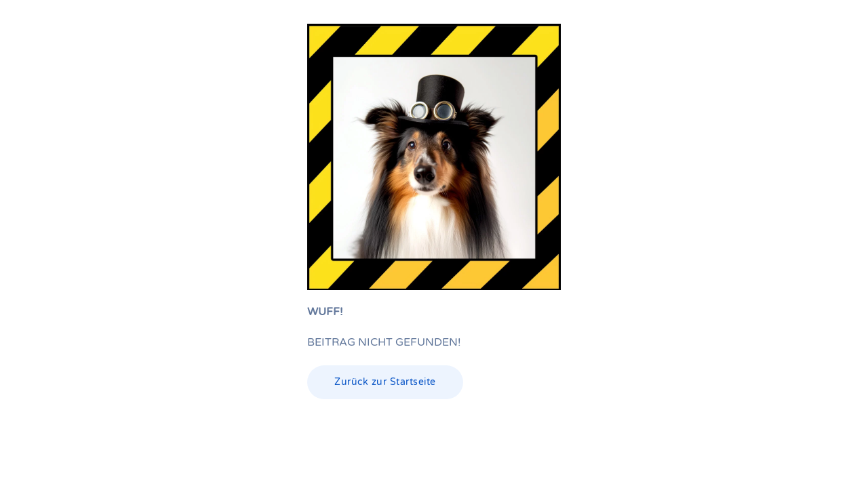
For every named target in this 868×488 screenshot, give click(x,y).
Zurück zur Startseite (385, 382)
